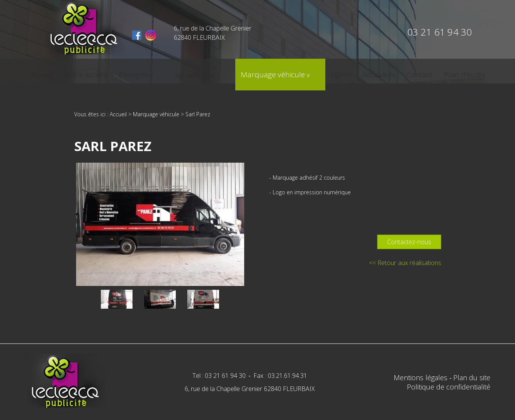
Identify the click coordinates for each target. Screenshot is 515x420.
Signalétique (203, 72)
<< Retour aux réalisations (405, 263)
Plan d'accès (436, 72)
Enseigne (156, 72)
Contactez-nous (409, 242)
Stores (323, 72)
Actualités (357, 72)
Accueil (70, 72)
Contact (395, 72)
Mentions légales (422, 377)
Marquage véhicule (268, 72)
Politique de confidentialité (449, 387)
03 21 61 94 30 (439, 32)
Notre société (111, 72)
